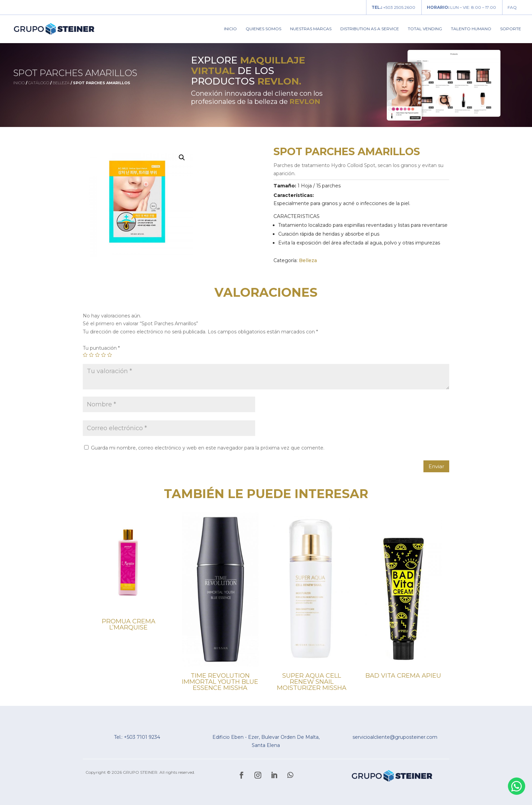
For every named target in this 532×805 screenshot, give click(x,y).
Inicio (230, 29)
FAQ (512, 7)
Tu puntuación (101, 348)
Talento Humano (471, 29)
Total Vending (425, 29)
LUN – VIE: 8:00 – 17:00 (461, 7)
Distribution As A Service (370, 29)
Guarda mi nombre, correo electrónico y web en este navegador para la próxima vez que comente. (208, 448)
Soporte (511, 29)
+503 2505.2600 (393, 7)
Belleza (61, 83)
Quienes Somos (263, 29)
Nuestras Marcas (311, 29)
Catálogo (39, 83)
